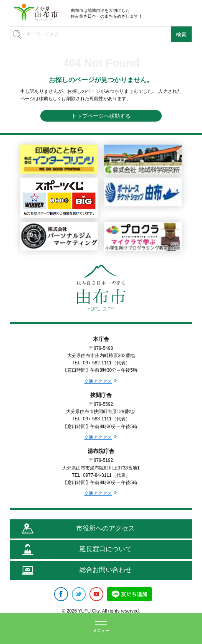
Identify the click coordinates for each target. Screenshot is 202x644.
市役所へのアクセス (105, 528)
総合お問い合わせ (106, 570)
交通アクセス (98, 381)
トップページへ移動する (101, 116)
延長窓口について (106, 549)
